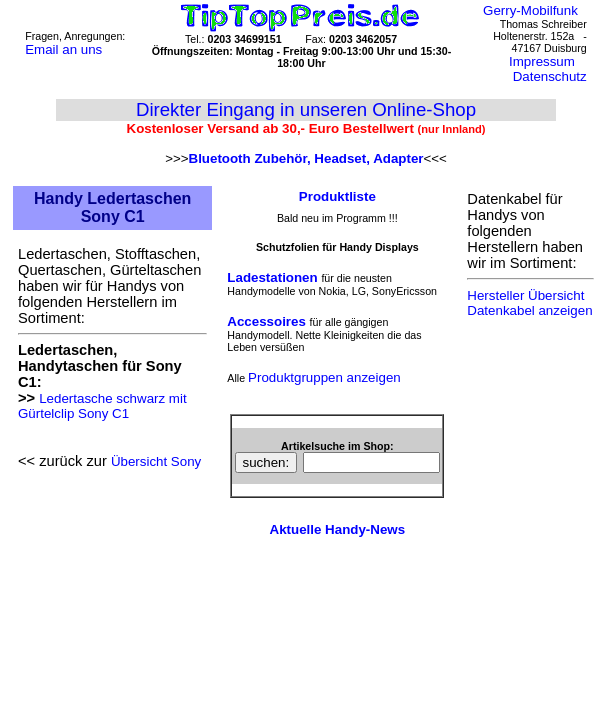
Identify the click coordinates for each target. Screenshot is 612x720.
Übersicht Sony (156, 461)
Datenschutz (550, 76)
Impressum (542, 61)
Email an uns (63, 49)
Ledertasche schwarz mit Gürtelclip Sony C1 (102, 406)
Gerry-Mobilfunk (530, 10)
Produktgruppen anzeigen (324, 377)
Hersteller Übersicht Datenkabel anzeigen (529, 303)
